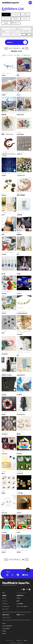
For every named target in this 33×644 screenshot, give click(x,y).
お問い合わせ (19, 640)
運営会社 (25, 640)
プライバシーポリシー (10, 640)
